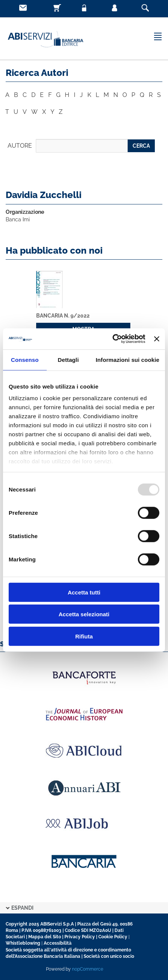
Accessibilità (58, 943)
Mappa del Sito (45, 937)
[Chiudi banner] (157, 339)
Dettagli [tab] (68, 359)
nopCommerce (88, 969)
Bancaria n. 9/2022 (63, 316)
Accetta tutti (84, 592)
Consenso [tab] (25, 359)
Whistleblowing (23, 943)
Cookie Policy (113, 937)
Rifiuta (84, 636)
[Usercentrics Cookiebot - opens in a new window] (112, 339)
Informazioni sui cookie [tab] (128, 359)
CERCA (141, 146)
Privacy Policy (80, 937)
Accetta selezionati (84, 614)
